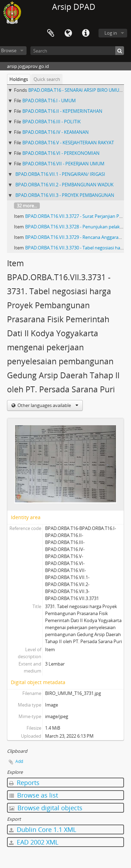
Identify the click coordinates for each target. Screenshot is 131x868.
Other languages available (47, 405)
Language (68, 33)
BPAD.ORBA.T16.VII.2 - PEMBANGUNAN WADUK (64, 185)
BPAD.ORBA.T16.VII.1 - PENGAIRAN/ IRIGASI (60, 174)
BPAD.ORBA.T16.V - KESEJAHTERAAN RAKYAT (68, 143)
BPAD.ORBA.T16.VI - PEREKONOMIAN (61, 153)
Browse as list (34, 795)
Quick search (47, 79)
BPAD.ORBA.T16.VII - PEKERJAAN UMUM (63, 164)
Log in (111, 33)
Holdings (19, 79)
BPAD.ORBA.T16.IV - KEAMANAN (56, 132)
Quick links (86, 33)
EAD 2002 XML (34, 842)
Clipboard (51, 33)
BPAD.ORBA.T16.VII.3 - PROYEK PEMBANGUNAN (65, 195)
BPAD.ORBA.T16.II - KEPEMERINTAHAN (62, 111)
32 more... (27, 206)
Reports (24, 783)
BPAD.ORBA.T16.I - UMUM (49, 101)
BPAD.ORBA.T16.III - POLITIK (52, 122)
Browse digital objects (46, 808)
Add (19, 761)
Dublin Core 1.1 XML (43, 829)
